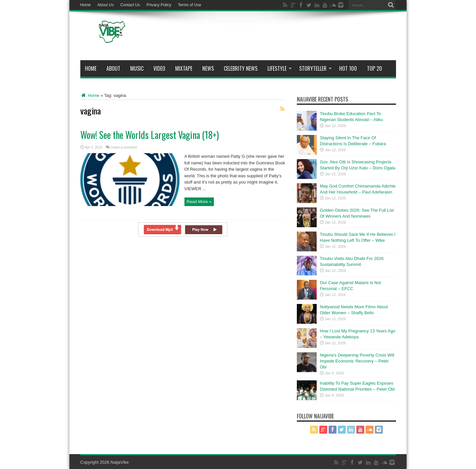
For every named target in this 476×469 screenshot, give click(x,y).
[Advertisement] (276, 37)
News (208, 68)
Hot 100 (348, 68)
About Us (106, 5)
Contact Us (130, 5)
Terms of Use (190, 5)
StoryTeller (315, 68)
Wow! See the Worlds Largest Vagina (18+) (150, 135)
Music (137, 68)
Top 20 (375, 68)
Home (86, 5)
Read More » (199, 202)
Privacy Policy (159, 5)
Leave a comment (124, 147)
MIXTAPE (184, 68)
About (113, 68)
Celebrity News (241, 68)
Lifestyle (279, 68)
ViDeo (159, 68)
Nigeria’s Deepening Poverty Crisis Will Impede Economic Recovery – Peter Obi (357, 361)
